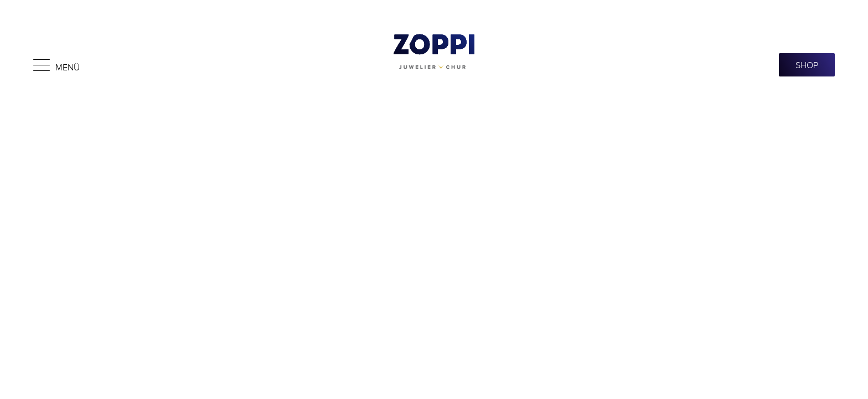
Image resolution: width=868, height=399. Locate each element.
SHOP (807, 65)
